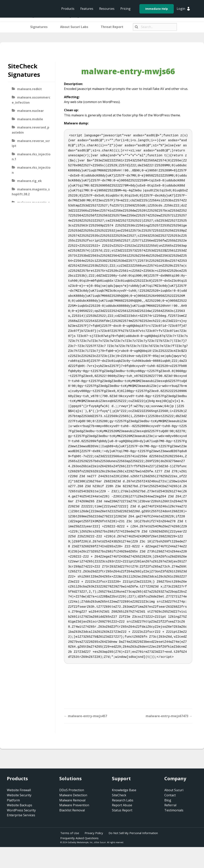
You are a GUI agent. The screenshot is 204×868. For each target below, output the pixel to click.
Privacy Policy (94, 833)
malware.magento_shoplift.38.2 (31, 192)
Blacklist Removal (72, 810)
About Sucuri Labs (74, 27)
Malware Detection (73, 795)
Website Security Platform (19, 798)
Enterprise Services (21, 815)
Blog (168, 800)
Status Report (122, 810)
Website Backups (20, 805)
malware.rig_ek (29, 181)
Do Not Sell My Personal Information (133, 833)
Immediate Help (157, 9)
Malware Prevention (74, 805)
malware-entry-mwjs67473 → (169, 716)
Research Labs (123, 800)
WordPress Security (21, 810)
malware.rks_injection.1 (31, 157)
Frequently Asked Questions (79, 838)
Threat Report (112, 27)
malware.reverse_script (31, 143)
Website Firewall (19, 790)
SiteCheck (119, 795)
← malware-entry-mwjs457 (86, 716)
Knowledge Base (124, 790)
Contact (170, 795)
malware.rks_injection (31, 170)
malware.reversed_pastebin (31, 130)
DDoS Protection (72, 790)
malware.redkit (29, 89)
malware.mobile (30, 119)
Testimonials (174, 810)
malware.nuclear (30, 111)
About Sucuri (174, 790)
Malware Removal (72, 800)
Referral (170, 805)
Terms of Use (70, 833)
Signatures (39, 27)
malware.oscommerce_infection (31, 100)
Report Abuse (122, 805)
